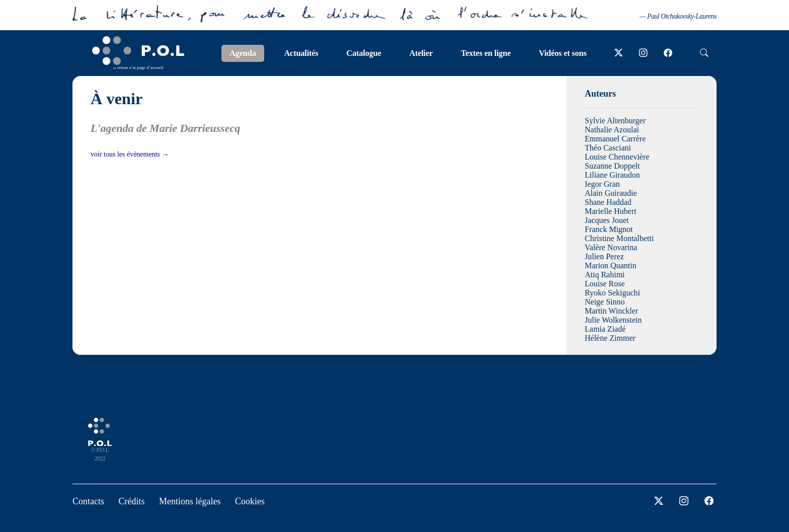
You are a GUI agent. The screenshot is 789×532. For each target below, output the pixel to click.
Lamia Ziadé (605, 329)
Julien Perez (604, 256)
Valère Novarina (611, 247)
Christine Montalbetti (619, 238)
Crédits (132, 501)
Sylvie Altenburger (615, 121)
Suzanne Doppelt (612, 166)
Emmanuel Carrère (615, 139)
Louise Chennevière (617, 157)
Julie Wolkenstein (613, 320)
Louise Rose (605, 284)
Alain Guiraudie (611, 193)
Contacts (88, 501)
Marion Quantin (611, 265)
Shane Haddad (608, 202)
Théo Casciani (608, 148)
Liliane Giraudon (612, 175)
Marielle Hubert (611, 211)
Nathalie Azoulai (612, 130)
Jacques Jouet (607, 220)
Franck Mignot (609, 229)
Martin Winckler (611, 311)
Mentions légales (190, 501)
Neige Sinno (605, 302)
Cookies (250, 501)
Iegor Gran (602, 184)
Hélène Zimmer (610, 338)
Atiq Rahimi (605, 275)
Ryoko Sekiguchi (612, 293)
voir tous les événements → (130, 154)
